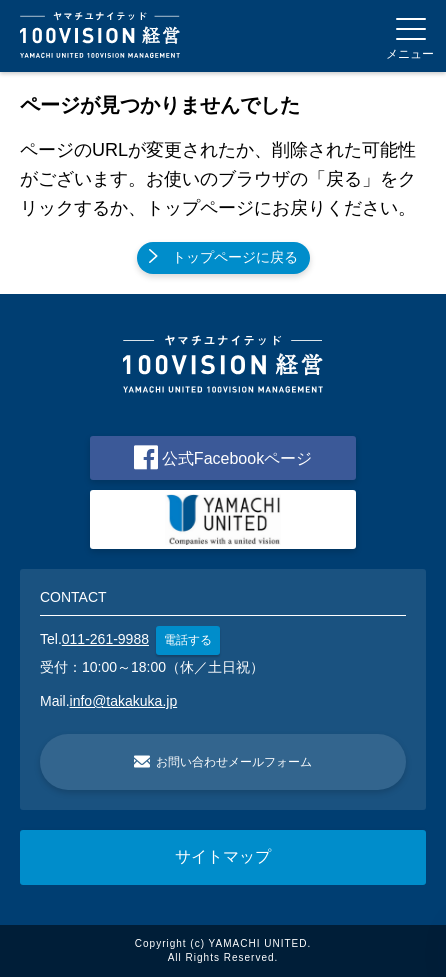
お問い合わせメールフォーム (223, 762)
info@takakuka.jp (124, 701)
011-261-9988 (105, 639)
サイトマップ (223, 856)
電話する (188, 640)
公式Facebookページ (223, 457)
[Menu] (410, 36)
